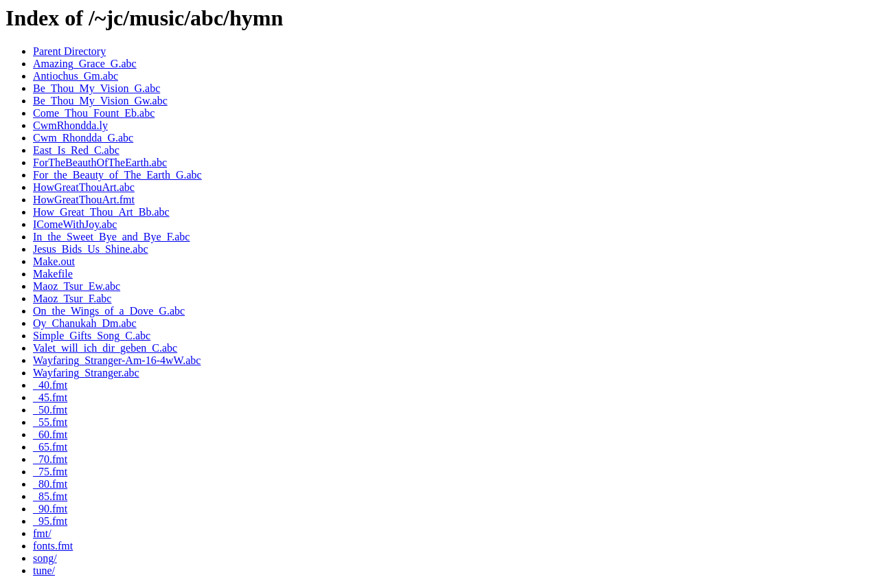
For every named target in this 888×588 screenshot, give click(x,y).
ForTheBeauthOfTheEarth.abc (100, 162)
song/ (45, 558)
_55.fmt (50, 422)
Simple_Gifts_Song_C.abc (92, 336)
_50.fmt (50, 410)
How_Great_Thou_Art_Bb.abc (101, 212)
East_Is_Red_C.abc (76, 150)
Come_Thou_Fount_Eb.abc (94, 113)
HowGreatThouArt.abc (84, 187)
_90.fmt (50, 509)
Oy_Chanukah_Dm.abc (85, 323)
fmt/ (42, 533)
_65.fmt (50, 447)
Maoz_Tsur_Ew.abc (77, 286)
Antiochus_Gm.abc (76, 76)
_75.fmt (50, 472)
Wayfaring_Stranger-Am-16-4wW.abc (117, 360)
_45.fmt (50, 397)
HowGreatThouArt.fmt (84, 200)
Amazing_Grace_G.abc (85, 64)
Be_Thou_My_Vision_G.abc (96, 88)
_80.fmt (50, 484)
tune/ (44, 570)
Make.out (54, 261)
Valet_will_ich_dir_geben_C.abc (105, 348)
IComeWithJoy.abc (75, 224)
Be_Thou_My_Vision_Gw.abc (100, 101)
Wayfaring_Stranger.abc (86, 373)
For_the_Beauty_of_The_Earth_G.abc (117, 175)
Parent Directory (69, 51)
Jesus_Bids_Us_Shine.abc (91, 249)
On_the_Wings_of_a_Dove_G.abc (109, 311)
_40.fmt (50, 385)
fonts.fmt (53, 546)
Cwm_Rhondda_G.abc (83, 138)
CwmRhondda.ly (70, 125)
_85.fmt (50, 496)
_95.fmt (50, 521)
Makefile (53, 274)
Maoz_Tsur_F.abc (72, 298)
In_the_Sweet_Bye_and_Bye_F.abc (111, 237)
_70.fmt (50, 459)
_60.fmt (50, 434)
